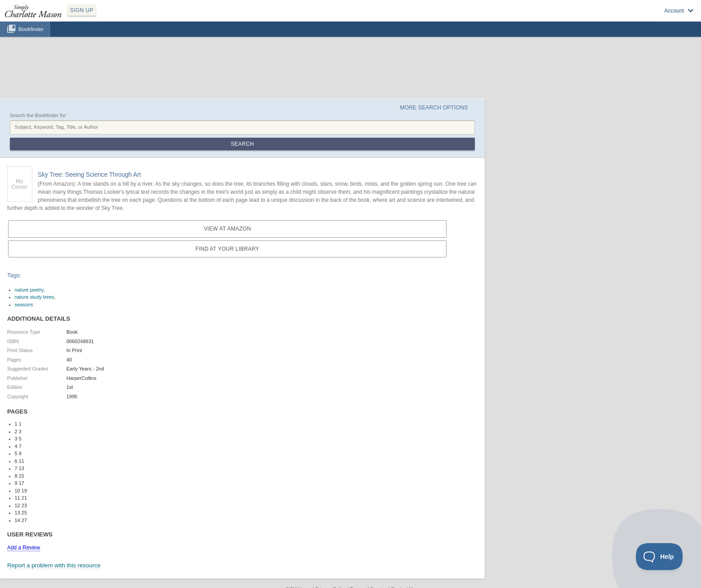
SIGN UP (82, 10)
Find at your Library (228, 249)
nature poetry (29, 290)
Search (242, 144)
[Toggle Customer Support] (659, 557)
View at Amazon (227, 229)
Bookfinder (31, 29)
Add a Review (24, 548)
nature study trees (35, 297)
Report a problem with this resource (54, 565)
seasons (24, 305)
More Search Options (434, 108)
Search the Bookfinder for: (39, 115)
